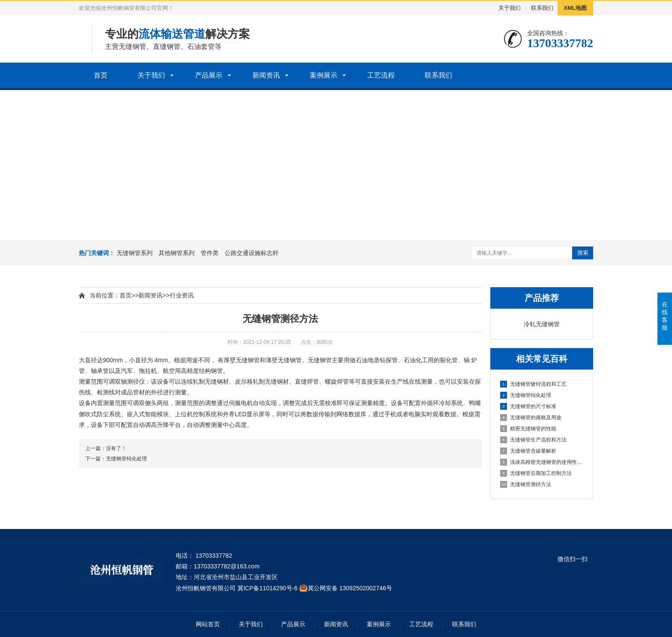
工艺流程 (381, 75)
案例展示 (324, 75)
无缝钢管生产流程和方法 (533, 440)
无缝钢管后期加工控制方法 (536, 473)
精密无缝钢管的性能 (528, 429)
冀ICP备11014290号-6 (267, 588)
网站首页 (208, 624)
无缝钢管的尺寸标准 (528, 406)
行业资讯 (182, 295)
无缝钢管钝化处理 (526, 395)
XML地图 (575, 8)
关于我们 (510, 8)
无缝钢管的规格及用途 (531, 418)
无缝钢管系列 (135, 253)
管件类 (210, 253)
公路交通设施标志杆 (252, 253)
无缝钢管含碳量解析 (528, 451)
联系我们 (542, 8)
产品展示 (209, 75)
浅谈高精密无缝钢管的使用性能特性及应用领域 (542, 462)
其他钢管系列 (177, 253)
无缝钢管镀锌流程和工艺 (533, 384)
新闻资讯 (266, 75)
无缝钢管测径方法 (526, 484)
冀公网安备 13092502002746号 (350, 588)
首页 (101, 75)
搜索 (583, 253)
